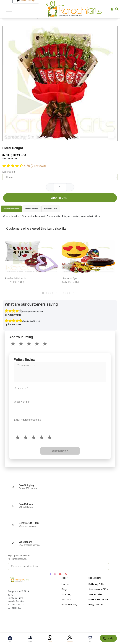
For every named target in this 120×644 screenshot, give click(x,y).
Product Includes (32, 209)
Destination (9, 172)
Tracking (66, 594)
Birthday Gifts (96, 584)
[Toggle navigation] (9, 9)
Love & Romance (98, 599)
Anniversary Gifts (98, 589)
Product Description (11, 209)
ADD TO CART (60, 198)
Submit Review (60, 451)
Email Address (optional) (27, 420)
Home (65, 584)
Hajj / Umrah (96, 605)
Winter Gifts (95, 594)
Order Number (22, 402)
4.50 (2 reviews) (35, 166)
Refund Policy (69, 605)
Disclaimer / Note (51, 209)
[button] (43, 293)
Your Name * (21, 388)
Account (67, 599)
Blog (64, 589)
